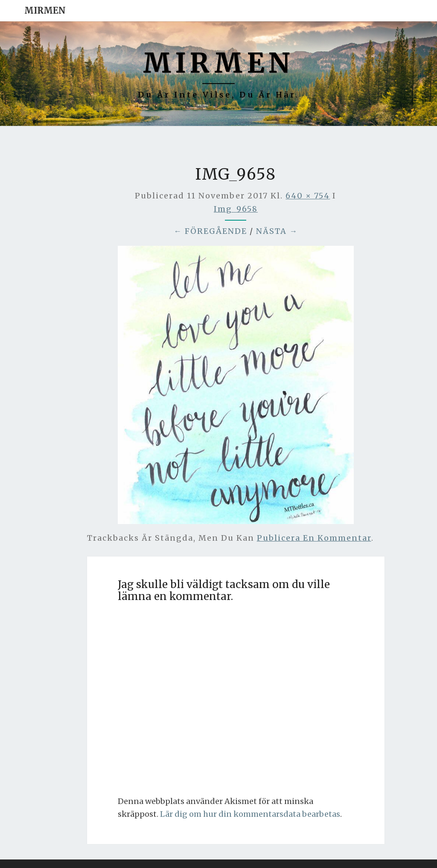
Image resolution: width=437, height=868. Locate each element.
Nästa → (277, 231)
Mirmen (45, 10)
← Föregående (210, 231)
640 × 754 (308, 196)
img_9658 (236, 209)
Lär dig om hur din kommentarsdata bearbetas (250, 814)
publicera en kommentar (314, 538)
